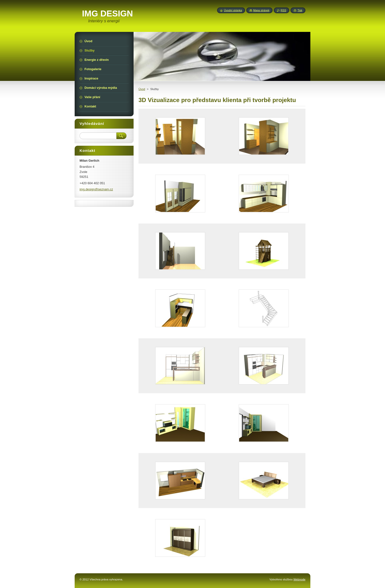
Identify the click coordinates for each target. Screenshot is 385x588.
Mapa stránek (261, 10)
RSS (283, 10)
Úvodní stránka (233, 10)
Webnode (299, 579)
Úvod (142, 89)
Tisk (300, 10)
